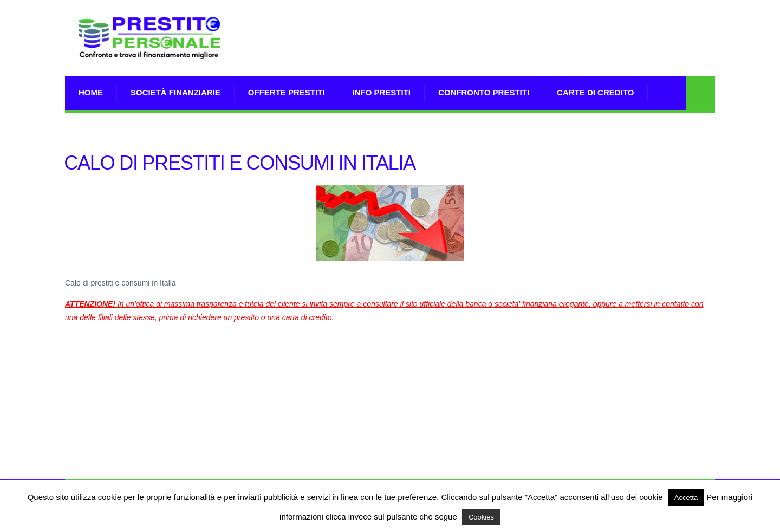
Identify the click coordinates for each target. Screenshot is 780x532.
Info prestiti (382, 92)
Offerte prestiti (287, 92)
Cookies (481, 517)
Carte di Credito (595, 92)
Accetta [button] (686, 498)
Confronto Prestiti (484, 92)
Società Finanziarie (175, 92)
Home (91, 92)
